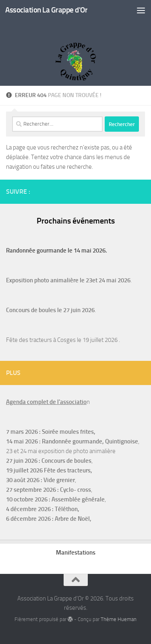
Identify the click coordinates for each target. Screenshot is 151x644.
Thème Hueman (119, 619)
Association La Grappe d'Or (46, 10)
